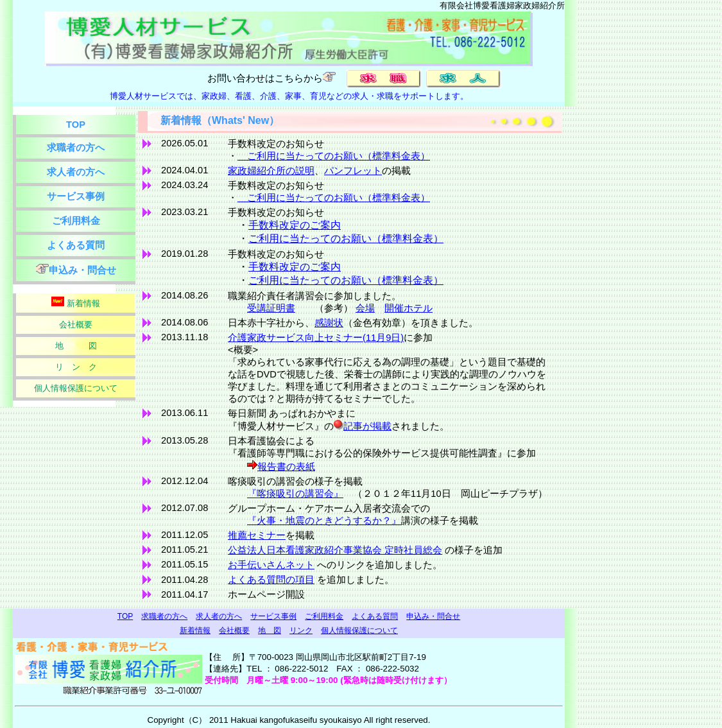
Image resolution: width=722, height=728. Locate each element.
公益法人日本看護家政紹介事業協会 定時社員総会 (335, 550)
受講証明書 (271, 308)
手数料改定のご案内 (295, 225)
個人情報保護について (76, 388)
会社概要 (76, 325)
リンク (301, 630)
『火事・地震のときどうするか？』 (324, 521)
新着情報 (76, 302)
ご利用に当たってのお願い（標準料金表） (334, 156)
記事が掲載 (367, 426)
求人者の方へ (76, 172)
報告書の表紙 (286, 467)
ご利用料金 (76, 221)
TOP (76, 125)
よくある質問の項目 (271, 580)
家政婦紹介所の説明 (271, 171)
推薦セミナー (257, 535)
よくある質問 (76, 245)
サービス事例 (76, 196)
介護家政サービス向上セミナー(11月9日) (316, 338)
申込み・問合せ (76, 270)
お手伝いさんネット (271, 565)
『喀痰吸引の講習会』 (295, 494)
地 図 (76, 346)
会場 (365, 308)
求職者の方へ (76, 148)
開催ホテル (408, 308)
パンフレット (353, 171)
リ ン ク (76, 367)
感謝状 (329, 323)
